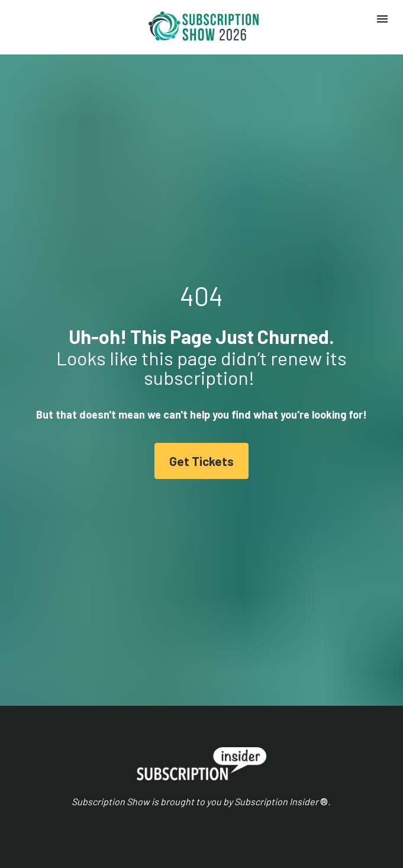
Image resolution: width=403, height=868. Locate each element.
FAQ (36, 810)
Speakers (46, 769)
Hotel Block (49, 796)
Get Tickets (202, 387)
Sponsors (46, 783)
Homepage (48, 742)
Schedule (45, 756)
